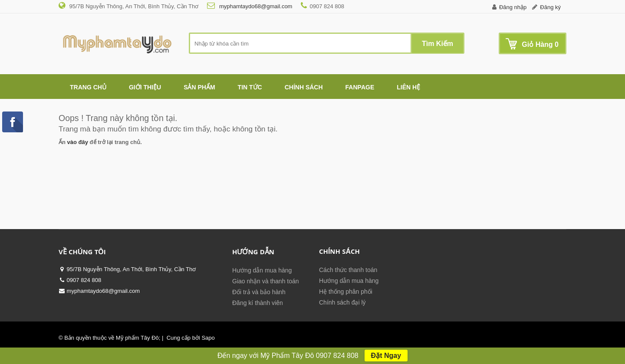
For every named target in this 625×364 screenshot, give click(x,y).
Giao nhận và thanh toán (266, 281)
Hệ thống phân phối (346, 292)
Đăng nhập (513, 7)
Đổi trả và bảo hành (259, 292)
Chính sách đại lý (342, 302)
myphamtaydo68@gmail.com (255, 6)
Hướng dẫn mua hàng (262, 270)
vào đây (78, 142)
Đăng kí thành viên (258, 303)
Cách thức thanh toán (348, 270)
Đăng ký (550, 7)
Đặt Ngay (386, 356)
